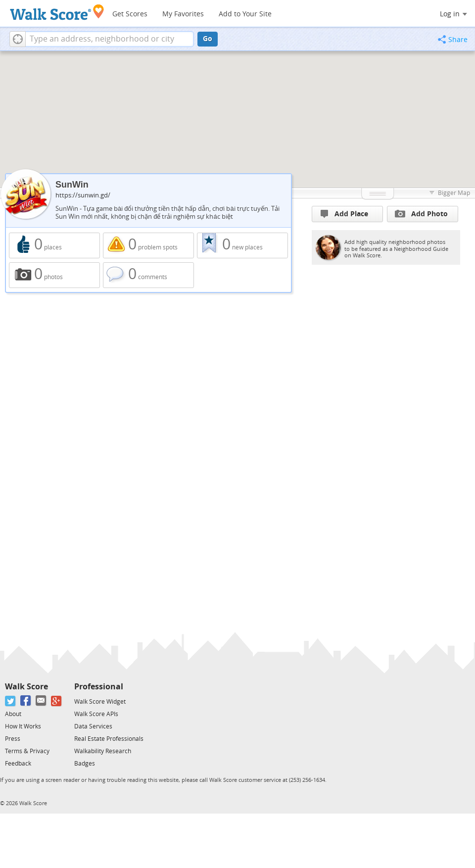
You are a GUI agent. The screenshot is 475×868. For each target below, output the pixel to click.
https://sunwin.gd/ (83, 195)
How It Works (23, 726)
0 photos (54, 275)
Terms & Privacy (27, 751)
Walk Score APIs (96, 714)
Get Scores (130, 14)
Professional (99, 687)
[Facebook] (26, 701)
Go (208, 39)
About (13, 714)
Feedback (18, 764)
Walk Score (26, 687)
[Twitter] (11, 701)
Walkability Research (103, 751)
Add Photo (421, 214)
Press (13, 739)
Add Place (344, 214)
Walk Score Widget (100, 702)
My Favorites (183, 14)
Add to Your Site (245, 14)
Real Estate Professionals (109, 739)
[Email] (41, 701)
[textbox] (110, 39)
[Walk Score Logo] (57, 12)
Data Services (93, 726)
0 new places (242, 245)
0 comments (148, 275)
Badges (85, 764)
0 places (54, 245)
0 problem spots (148, 245)
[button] (18, 39)
